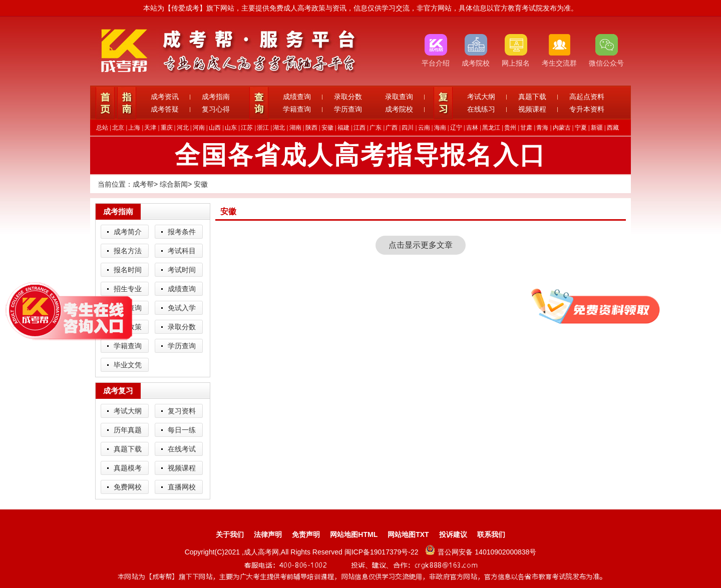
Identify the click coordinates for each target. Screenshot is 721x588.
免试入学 (182, 308)
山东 (231, 128)
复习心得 (216, 109)
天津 (150, 128)
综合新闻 (174, 184)
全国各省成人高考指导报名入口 (360, 155)
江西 (359, 128)
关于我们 (230, 534)
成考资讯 (165, 97)
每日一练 (182, 430)
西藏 (613, 128)
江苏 (247, 128)
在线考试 (182, 449)
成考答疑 (165, 109)
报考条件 (182, 232)
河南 (199, 128)
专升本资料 (587, 109)
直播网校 (182, 487)
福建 (343, 128)
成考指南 (216, 97)
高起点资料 (587, 97)
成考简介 (128, 232)
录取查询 (399, 97)
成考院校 (399, 109)
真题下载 (532, 97)
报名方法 (128, 251)
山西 (215, 128)
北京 (118, 128)
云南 (424, 128)
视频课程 (532, 109)
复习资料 (182, 411)
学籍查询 (297, 109)
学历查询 (348, 109)
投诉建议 (453, 534)
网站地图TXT (408, 534)
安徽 (327, 128)
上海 (134, 128)
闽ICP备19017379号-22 (383, 552)
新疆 (597, 128)
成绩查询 (297, 97)
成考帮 (143, 184)
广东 (376, 128)
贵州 (510, 128)
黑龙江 (491, 128)
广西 (392, 128)
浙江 (263, 128)
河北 (183, 128)
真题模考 (128, 468)
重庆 (167, 128)
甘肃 (526, 128)
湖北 (279, 128)
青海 (542, 128)
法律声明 (268, 534)
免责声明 (306, 534)
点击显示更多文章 (421, 245)
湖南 (295, 128)
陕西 (311, 128)
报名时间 (128, 270)
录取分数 (348, 97)
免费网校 (128, 487)
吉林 (472, 128)
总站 (102, 128)
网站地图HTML (354, 534)
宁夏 (581, 128)
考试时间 (182, 270)
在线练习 (481, 109)
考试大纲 (481, 97)
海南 (440, 128)
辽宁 (456, 128)
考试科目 (182, 251)
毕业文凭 (128, 365)
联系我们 (491, 534)
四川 (408, 128)
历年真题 (128, 430)
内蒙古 (562, 128)
